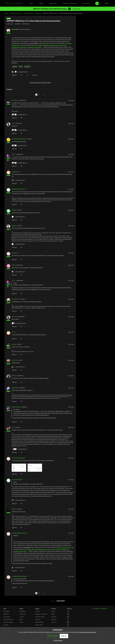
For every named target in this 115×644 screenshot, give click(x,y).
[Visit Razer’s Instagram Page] (68, 614)
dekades (14, 29)
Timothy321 (15, 253)
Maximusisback (16, 407)
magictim (14, 226)
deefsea (14, 376)
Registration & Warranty (41, 614)
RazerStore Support (40, 617)
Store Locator (7, 617)
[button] (106, 3)
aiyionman (15, 360)
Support (41, 3)
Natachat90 (15, 388)
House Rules (53, 3)
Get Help (37, 611)
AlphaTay (14, 509)
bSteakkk (14, 210)
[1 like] (18, 180)
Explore (21, 609)
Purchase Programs (8, 619)
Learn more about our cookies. (88, 632)
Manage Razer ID (39, 622)
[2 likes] (19, 323)
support (15, 67)
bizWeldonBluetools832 (18, 189)
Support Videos (39, 625)
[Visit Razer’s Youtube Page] (68, 622)
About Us (53, 611)
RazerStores (7, 611)
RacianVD (14, 317)
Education (6, 625)
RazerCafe (6, 614)
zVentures (54, 619)
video (21, 67)
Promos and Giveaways (70, 3)
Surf (13, 427)
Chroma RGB (23, 614)
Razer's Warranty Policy (65, 548)
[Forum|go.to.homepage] (14, 3)
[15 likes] (20, 72)
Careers (53, 614)
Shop (5, 609)
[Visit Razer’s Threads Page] (68, 617)
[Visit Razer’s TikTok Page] (68, 625)
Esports (21, 619)
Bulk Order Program (8, 622)
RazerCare (38, 619)
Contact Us (54, 622)
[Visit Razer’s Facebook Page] (68, 612)
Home (6, 13)
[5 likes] (19, 115)
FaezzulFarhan (16, 299)
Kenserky (14, 344)
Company (53, 609)
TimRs (13, 265)
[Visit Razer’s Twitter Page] (68, 620)
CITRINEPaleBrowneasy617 (19, 533)
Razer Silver (86, 3)
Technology (22, 611)
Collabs (21, 622)
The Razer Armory (28, 13)
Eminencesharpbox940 (18, 458)
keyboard (27, 67)
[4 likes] (19, 130)
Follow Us (69, 609)
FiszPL (14, 154)
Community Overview (16, 13)
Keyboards (38, 13)
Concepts (22, 617)
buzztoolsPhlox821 (17, 480)
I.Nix (13, 123)
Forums (31, 3)
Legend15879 (16, 172)
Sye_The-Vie (15, 100)
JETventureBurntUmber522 (19, 139)
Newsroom (54, 617)
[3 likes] (19, 449)
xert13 (13, 332)
